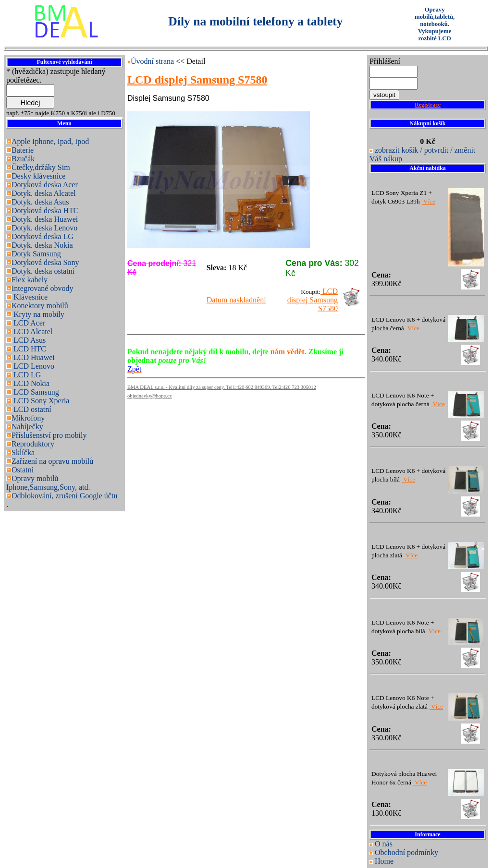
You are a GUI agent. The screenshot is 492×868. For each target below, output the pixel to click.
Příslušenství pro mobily (49, 435)
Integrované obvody (42, 288)
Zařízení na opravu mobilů (52, 461)
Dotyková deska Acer (45, 185)
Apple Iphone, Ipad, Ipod (50, 141)
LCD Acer (28, 323)
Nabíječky (27, 427)
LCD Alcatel (32, 332)
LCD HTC (29, 349)
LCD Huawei (33, 357)
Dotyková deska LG (43, 236)
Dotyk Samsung (36, 254)
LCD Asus (29, 340)
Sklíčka (23, 452)
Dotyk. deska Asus (40, 202)
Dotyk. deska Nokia (42, 245)
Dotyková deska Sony (45, 262)
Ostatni (23, 470)
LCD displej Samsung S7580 (313, 300)
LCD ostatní (31, 409)
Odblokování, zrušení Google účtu (64, 496)
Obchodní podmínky (406, 852)
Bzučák (23, 159)
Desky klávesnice (38, 176)
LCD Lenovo (33, 366)
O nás (384, 844)
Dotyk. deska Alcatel (44, 193)
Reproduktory (33, 444)
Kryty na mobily (38, 314)
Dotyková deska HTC (45, 211)
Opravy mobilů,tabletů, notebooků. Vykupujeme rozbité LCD (435, 24)
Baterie (23, 150)
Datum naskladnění (236, 300)
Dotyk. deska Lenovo (44, 228)
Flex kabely (30, 280)
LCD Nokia (31, 383)
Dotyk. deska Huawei (45, 219)
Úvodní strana (153, 61)
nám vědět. (289, 352)
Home (384, 861)
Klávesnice (30, 297)
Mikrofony (28, 418)
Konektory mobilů (40, 306)
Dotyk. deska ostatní (43, 271)
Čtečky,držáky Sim (41, 167)
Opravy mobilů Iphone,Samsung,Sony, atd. (48, 483)
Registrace (428, 105)
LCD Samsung (35, 392)
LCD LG (26, 375)
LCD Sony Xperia (40, 401)
